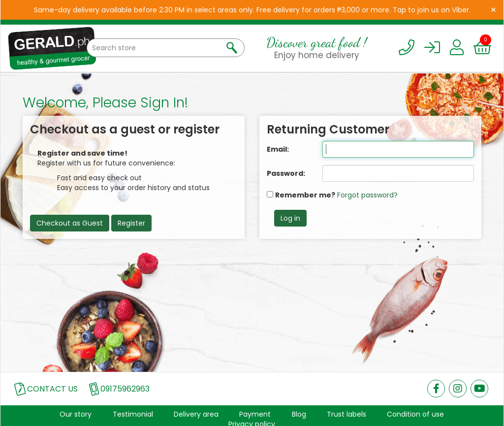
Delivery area (196, 414)
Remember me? (305, 195)
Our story (76, 414)
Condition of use (415, 414)
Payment (255, 414)
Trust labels (346, 414)
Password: (286, 173)
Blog (299, 414)
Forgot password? (367, 195)
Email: (278, 149)
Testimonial (133, 414)
